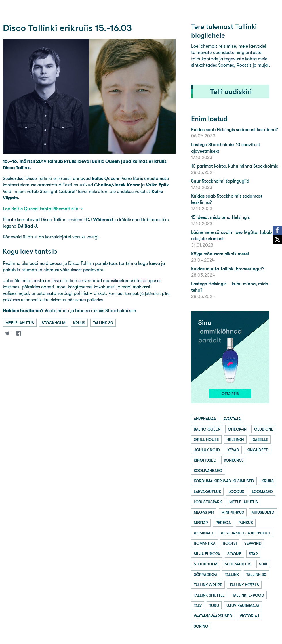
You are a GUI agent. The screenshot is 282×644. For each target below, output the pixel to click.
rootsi (230, 543)
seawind (253, 543)
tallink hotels (244, 585)
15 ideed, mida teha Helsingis (220, 217)
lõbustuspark (208, 502)
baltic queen (207, 429)
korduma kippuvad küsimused (224, 481)
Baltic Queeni (105, 178)
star (253, 554)
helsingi (235, 439)
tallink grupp (208, 585)
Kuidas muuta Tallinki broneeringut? (228, 269)
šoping (201, 626)
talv (198, 605)
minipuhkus (233, 512)
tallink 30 (103, 323)
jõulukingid (207, 450)
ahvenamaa (205, 419)
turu (214, 605)
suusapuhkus (238, 564)
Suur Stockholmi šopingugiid (220, 181)
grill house (206, 439)
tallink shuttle (209, 595)
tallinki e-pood (248, 595)
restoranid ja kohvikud (245, 533)
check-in (237, 429)
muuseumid (263, 512)
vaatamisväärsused (213, 616)
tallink (232, 574)
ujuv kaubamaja (243, 605)
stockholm (54, 323)
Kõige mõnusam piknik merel (220, 254)
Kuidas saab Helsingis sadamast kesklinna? (234, 130)
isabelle (260, 439)
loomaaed (262, 492)
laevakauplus (207, 492)
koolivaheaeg (208, 471)
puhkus (246, 523)
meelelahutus (20, 323)
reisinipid (203, 533)
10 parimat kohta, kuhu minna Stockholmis (235, 166)
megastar (204, 512)
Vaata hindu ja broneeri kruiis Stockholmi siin (69, 310)
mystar (201, 523)
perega (223, 523)
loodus (236, 492)
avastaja (232, 419)
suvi (263, 564)
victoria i (249, 616)
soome (234, 554)
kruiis (79, 323)
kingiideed (258, 450)
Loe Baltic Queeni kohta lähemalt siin (41, 209)
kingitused (205, 460)
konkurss (234, 460)
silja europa (207, 554)
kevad (233, 450)
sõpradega (205, 574)
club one (264, 429)
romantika (204, 543)
